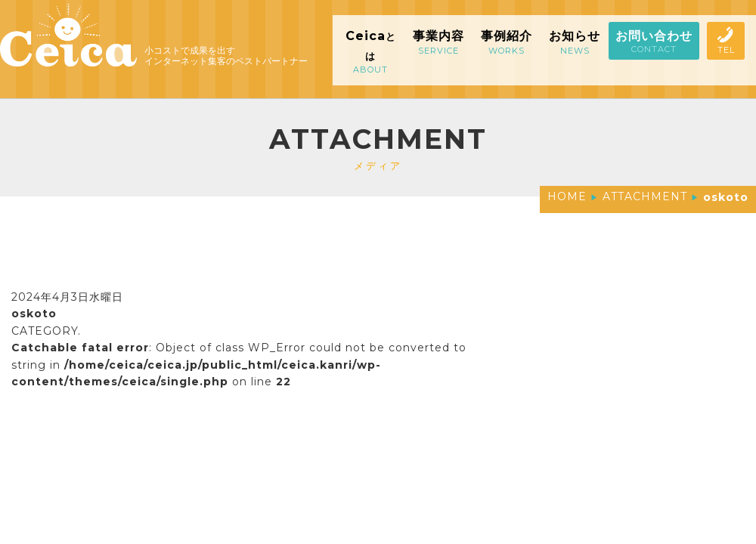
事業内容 (438, 42)
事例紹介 (507, 42)
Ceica (370, 52)
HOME (567, 196)
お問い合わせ (654, 42)
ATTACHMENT (645, 196)
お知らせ (575, 42)
